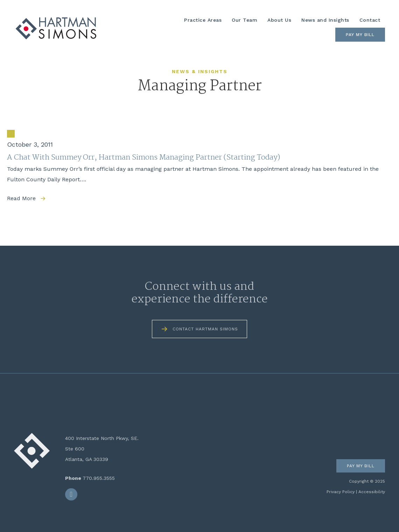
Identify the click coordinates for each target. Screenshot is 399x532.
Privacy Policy (341, 492)
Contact (370, 20)
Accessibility (372, 492)
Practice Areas (203, 20)
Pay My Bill (360, 35)
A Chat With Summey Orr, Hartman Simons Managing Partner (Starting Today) (143, 157)
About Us (279, 20)
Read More (21, 198)
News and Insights (325, 20)
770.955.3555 (99, 478)
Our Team (244, 20)
